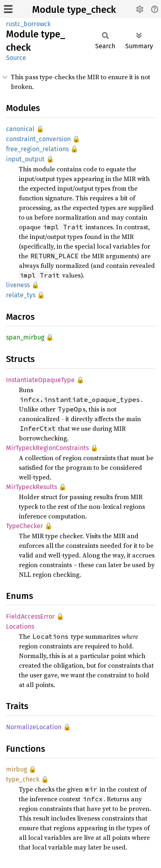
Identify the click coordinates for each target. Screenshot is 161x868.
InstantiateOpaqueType (40, 380)
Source (16, 58)
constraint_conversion (38, 139)
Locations (20, 626)
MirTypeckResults (32, 487)
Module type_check (74, 10)
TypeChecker (24, 526)
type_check (23, 779)
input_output (25, 159)
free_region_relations (37, 149)
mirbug (16, 769)
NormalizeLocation (34, 727)
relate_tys (21, 295)
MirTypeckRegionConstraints (47, 448)
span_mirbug (25, 337)
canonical (20, 129)
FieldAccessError (30, 616)
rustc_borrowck (28, 24)
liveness (18, 285)
